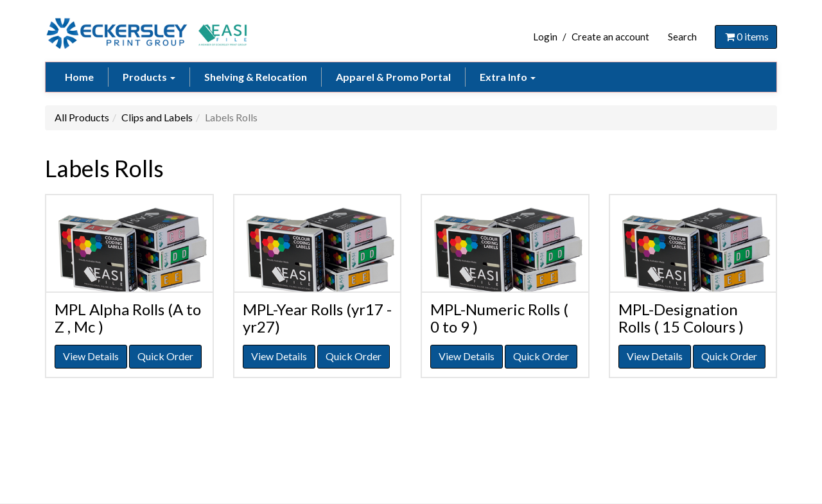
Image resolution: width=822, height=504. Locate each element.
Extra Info (508, 77)
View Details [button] (91, 356)
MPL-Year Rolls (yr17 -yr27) (317, 317)
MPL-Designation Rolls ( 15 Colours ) (681, 317)
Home (79, 77)
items (746, 36)
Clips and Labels (157, 117)
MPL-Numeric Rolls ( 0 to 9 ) (499, 317)
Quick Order (165, 356)
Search (682, 37)
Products (149, 77)
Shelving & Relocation (256, 77)
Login (545, 37)
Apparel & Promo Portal (393, 77)
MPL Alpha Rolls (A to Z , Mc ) (128, 317)
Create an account (610, 37)
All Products (82, 117)
